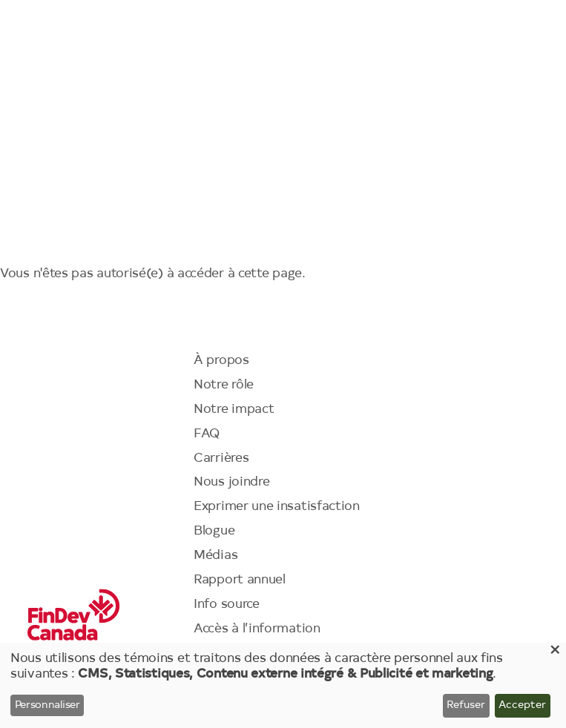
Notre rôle (224, 385)
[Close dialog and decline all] (555, 652)
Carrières (221, 459)
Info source (227, 605)
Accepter (522, 706)
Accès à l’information (257, 629)
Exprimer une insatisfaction (277, 507)
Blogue (214, 531)
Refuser (466, 706)
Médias (215, 556)
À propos (221, 361)
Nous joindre (231, 482)
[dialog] (283, 685)
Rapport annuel (240, 580)
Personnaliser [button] (47, 706)
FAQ (207, 434)
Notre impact (234, 410)
